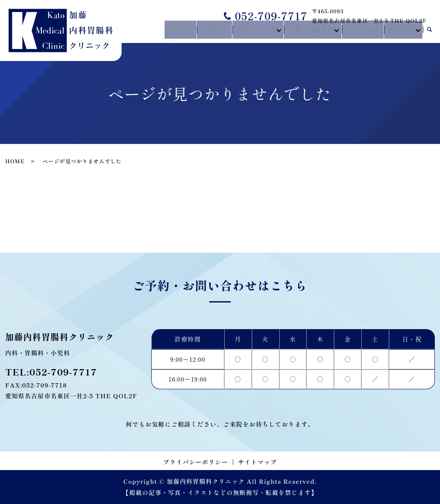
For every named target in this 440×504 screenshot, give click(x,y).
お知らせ (219, 31)
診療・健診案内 (313, 31)
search (429, 32)
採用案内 (400, 31)
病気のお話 (364, 31)
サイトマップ (258, 462)
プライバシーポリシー (196, 462)
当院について (258, 31)
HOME (189, 31)
